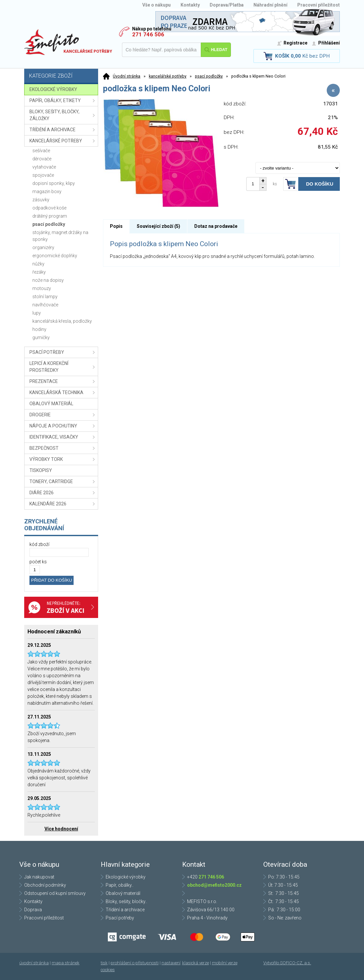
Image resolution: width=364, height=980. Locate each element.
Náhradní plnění (270, 5)
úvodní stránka (34, 963)
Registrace (295, 43)
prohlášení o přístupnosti (135, 963)
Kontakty (190, 5)
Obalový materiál (123, 893)
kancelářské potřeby (168, 76)
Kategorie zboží (62, 76)
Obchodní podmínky (45, 885)
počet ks (38, 562)
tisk (104, 963)
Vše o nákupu (156, 5)
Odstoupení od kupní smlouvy (55, 893)
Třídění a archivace (125, 910)
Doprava (33, 910)
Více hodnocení (61, 829)
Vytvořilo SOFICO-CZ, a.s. (287, 963)
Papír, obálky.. (120, 885)
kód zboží (39, 544)
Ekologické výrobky (126, 877)
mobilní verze (225, 963)
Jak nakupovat (39, 877)
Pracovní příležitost (319, 5)
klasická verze (196, 963)
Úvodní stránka (127, 76)
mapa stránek (66, 963)
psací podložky (209, 76)
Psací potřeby (120, 918)
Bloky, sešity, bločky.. (126, 901)
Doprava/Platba (227, 5)
